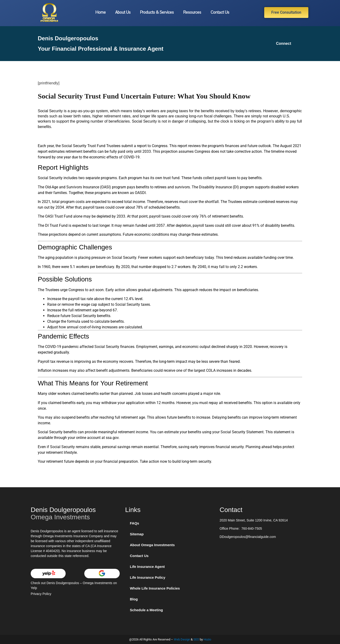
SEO (196, 639)
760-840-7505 (252, 528)
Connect (284, 43)
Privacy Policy (41, 594)
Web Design (182, 639)
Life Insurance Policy (148, 577)
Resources (192, 12)
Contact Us (220, 12)
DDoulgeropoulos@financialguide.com (248, 537)
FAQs (134, 523)
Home (101, 12)
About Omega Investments (152, 545)
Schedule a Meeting (146, 610)
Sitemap (137, 534)
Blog (134, 599)
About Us (123, 12)
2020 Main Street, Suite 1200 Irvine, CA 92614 (254, 520)
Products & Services (157, 12)
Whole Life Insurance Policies (155, 588)
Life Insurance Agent (147, 567)
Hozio (207, 639)
